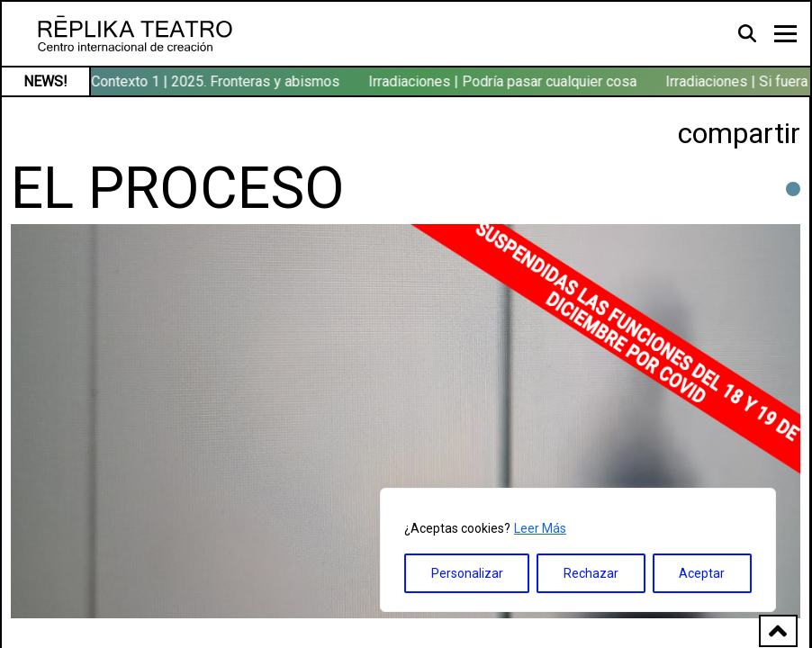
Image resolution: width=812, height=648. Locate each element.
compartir (739, 133)
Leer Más (540, 528)
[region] (578, 550)
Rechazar (591, 573)
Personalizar (467, 573)
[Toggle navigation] (785, 34)
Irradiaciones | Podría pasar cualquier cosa (504, 81)
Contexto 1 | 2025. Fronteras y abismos (217, 81)
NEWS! (45, 81)
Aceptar (702, 573)
